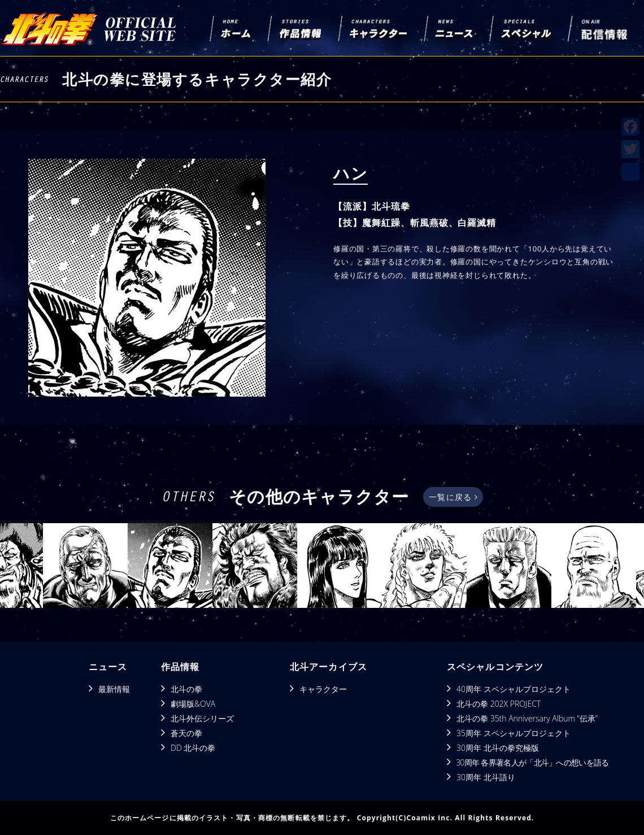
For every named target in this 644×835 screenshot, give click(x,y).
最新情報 (114, 689)
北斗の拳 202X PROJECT (499, 704)
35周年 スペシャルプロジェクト (514, 733)
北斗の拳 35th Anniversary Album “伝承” (527, 718)
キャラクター (323, 689)
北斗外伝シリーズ (202, 718)
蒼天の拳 (186, 733)
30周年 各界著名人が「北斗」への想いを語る (532, 762)
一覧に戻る (453, 497)
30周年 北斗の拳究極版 (498, 748)
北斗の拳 (186, 689)
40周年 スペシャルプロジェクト (514, 689)
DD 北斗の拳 (193, 748)
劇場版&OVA (193, 704)
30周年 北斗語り (486, 777)
